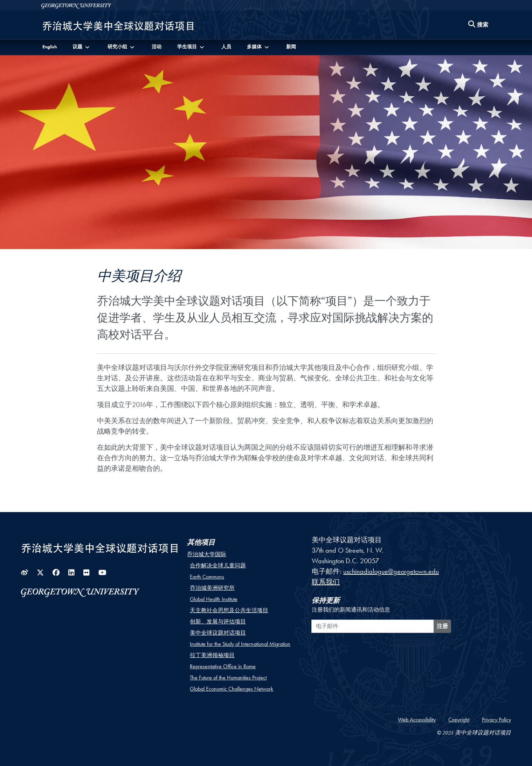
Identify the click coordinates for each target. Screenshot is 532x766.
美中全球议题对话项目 (218, 633)
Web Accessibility (417, 720)
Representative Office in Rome (223, 666)
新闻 (291, 47)
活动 (157, 47)
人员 (226, 47)
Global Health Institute (214, 599)
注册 (442, 626)
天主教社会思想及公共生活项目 (229, 610)
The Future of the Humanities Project (228, 678)
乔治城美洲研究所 (212, 588)
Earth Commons (207, 577)
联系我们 (326, 582)
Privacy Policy (496, 720)
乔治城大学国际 (207, 554)
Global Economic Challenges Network (232, 689)
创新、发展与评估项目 (218, 622)
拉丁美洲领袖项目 (212, 655)
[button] (82, 47)
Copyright (459, 720)
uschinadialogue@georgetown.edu (391, 571)
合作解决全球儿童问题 (218, 565)
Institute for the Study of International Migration (240, 644)
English (50, 47)
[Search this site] (478, 25)
